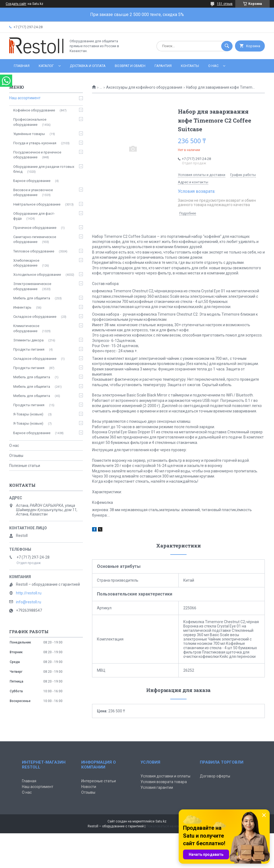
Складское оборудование (35, 317)
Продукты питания (29, 349)
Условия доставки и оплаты (165, 776)
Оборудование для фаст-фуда (34, 216)
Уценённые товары (29, 134)
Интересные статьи (99, 781)
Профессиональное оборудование (30, 122)
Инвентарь (22, 307)
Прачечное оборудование (35, 228)
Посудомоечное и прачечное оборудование (37, 155)
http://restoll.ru (29, 593)
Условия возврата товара (164, 782)
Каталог (46, 66)
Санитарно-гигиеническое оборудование (35, 239)
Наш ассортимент (25, 98)
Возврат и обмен (130, 66)
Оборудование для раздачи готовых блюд (44, 169)
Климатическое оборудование (26, 328)
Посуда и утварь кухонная (35, 143)
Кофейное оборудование (34, 110)
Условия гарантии (157, 787)
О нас (213, 66)
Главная (22, 66)
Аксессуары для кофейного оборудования (144, 87)
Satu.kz (161, 821)
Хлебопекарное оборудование (26, 263)
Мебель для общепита (32, 298)
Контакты (190, 66)
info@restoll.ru (29, 602)
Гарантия (163, 66)
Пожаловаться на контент (166, 826)
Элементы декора (28, 340)
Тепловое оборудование (34, 251)
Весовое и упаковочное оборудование (33, 192)
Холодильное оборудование (37, 275)
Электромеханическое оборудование (32, 286)
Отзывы (16, 456)
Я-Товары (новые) (28, 414)
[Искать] (227, 46)
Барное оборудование (32, 181)
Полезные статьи (25, 466)
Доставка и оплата (88, 66)
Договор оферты (215, 776)
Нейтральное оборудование (37, 204)
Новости (89, 787)
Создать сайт (16, 4)
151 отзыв (225, 4)
